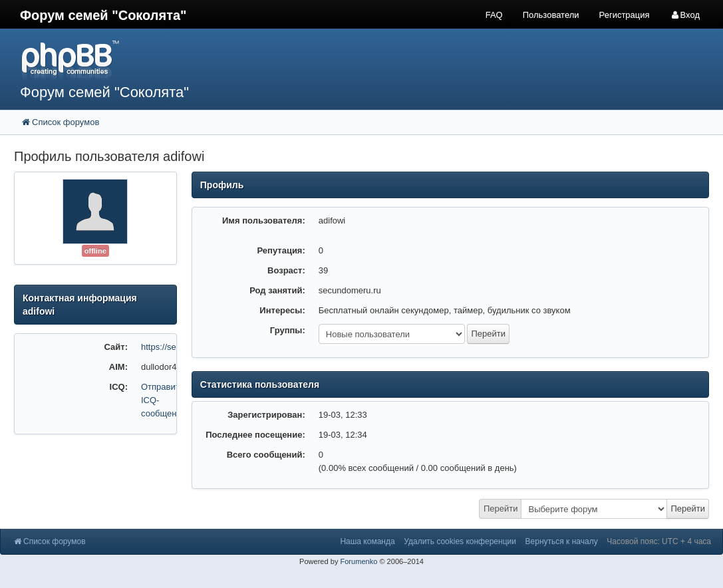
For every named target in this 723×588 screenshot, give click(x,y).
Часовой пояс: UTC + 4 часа (659, 541)
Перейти (501, 509)
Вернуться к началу (562, 541)
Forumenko (359, 561)
